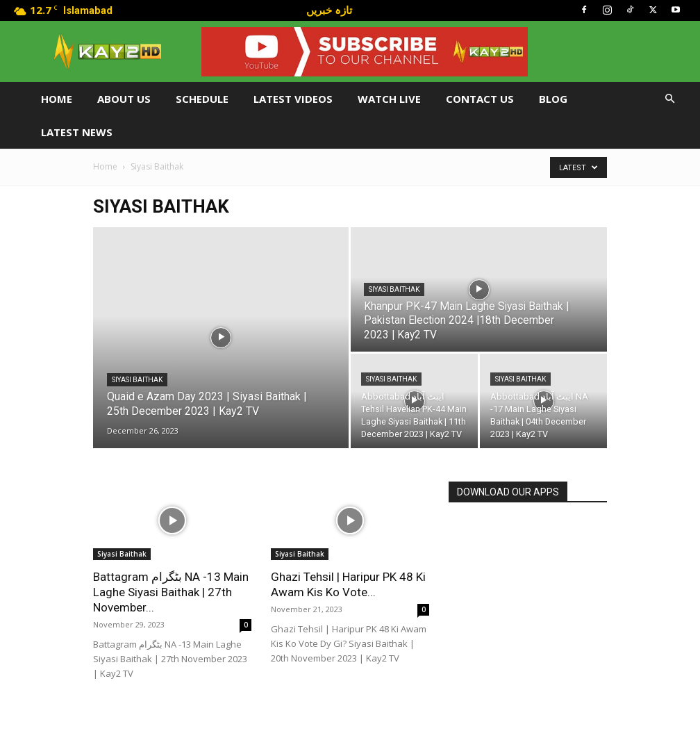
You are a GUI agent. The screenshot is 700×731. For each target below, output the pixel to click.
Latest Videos (293, 99)
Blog (553, 99)
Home (57, 99)
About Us (124, 99)
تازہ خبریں (329, 10)
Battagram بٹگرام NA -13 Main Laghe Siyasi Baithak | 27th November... (171, 592)
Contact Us (480, 99)
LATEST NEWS (77, 132)
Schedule (202, 99)
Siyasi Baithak (137, 380)
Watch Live (389, 99)
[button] (669, 99)
